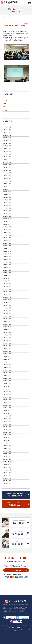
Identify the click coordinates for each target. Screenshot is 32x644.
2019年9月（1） (7, 305)
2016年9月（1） (7, 392)
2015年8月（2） (7, 419)
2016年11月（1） (8, 386)
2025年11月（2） (8, 138)
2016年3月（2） (7, 402)
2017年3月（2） (7, 378)
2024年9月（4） (7, 165)
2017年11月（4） (8, 359)
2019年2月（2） (7, 321)
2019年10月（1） (8, 303)
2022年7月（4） (7, 232)
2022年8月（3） (7, 230)
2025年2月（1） (7, 154)
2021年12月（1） (8, 248)
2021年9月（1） (7, 257)
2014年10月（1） (8, 443)
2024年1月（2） (7, 184)
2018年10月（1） (8, 330)
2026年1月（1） (7, 132)
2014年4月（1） (7, 456)
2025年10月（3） (8, 140)
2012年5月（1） (7, 483)
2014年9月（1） (7, 446)
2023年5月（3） (7, 205)
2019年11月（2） (8, 300)
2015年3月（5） (7, 432)
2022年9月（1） (7, 227)
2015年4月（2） (7, 429)
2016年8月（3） (7, 394)
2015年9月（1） (7, 416)
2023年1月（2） (7, 216)
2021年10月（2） (8, 254)
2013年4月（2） (7, 473)
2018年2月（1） (7, 351)
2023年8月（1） (7, 197)
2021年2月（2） (7, 273)
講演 (5, 103)
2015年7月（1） (7, 421)
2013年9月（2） (7, 467)
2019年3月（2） (7, 319)
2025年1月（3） (7, 157)
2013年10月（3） (8, 465)
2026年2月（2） (7, 130)
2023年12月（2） (8, 186)
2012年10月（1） (8, 478)
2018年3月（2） (7, 348)
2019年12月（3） (8, 297)
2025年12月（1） (8, 135)
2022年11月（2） (8, 221)
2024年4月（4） (7, 176)
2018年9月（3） (7, 332)
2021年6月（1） (7, 265)
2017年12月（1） (8, 357)
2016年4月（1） (7, 400)
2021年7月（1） (7, 262)
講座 (5, 107)
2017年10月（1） (8, 362)
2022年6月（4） (7, 235)
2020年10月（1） (8, 281)
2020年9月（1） (7, 284)
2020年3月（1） (7, 289)
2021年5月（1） (7, 267)
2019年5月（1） (7, 316)
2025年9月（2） (7, 143)
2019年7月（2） (7, 311)
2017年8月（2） (7, 367)
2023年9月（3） (7, 194)
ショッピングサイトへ (15, 570)
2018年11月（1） (8, 327)
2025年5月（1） (7, 149)
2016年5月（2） (7, 397)
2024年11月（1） (8, 159)
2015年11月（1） (8, 411)
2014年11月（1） (8, 440)
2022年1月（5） (7, 246)
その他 (5, 110)
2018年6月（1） (7, 340)
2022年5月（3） (7, 238)
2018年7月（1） (7, 338)
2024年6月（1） (7, 170)
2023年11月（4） (8, 189)
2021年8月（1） (7, 259)
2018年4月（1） (7, 346)
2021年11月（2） (8, 251)
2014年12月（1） (8, 438)
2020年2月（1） (7, 292)
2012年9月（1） (7, 481)
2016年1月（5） (7, 408)
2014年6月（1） (7, 451)
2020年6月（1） (7, 286)
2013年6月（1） (7, 470)
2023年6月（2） (7, 203)
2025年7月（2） (7, 146)
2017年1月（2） (7, 384)
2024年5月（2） (7, 173)
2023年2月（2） (7, 213)
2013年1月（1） (7, 475)
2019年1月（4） (7, 324)
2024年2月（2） (7, 181)
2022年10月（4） (8, 224)
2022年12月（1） (8, 219)
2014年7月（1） (7, 448)
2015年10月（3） (8, 413)
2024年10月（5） (8, 162)
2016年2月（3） (7, 405)
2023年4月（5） (7, 208)
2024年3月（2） (7, 178)
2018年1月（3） (7, 354)
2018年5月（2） (7, 343)
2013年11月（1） (8, 462)
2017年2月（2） (7, 381)
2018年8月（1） (7, 335)
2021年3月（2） (7, 270)
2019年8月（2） (7, 308)
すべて (5, 100)
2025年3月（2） (7, 151)
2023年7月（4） (7, 200)
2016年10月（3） (8, 389)
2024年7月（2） (7, 167)
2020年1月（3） (7, 294)
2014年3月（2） (7, 459)
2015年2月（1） (7, 435)
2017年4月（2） (7, 375)
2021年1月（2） (7, 275)
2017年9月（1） (7, 365)
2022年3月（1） (7, 243)
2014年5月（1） (7, 454)
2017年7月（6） (7, 370)
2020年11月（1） (8, 278)
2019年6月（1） (7, 313)
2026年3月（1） (7, 127)
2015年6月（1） (7, 424)
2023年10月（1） (8, 192)
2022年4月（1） (7, 240)
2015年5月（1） (7, 427)
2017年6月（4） (7, 373)
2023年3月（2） (7, 211)
